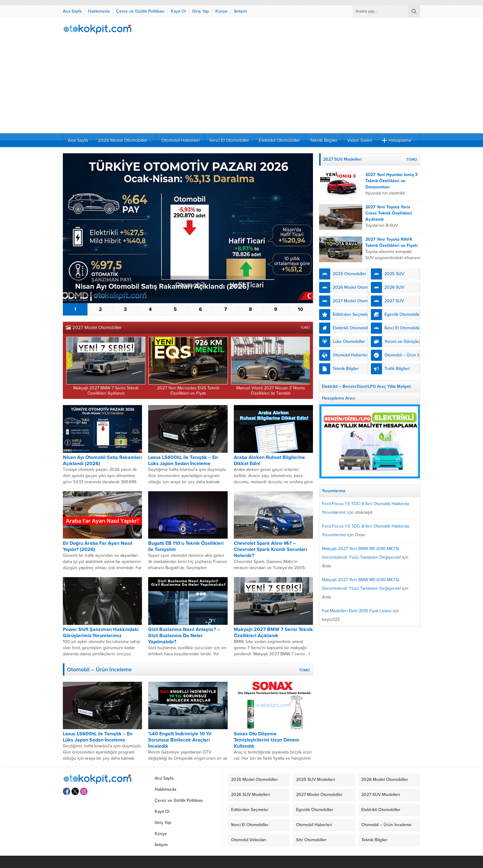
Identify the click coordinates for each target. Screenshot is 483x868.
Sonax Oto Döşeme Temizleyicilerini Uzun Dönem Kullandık (267, 740)
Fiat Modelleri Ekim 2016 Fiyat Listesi (357, 611)
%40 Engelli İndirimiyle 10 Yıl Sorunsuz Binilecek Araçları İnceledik (180, 740)
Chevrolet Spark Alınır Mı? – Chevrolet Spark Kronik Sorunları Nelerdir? (270, 549)
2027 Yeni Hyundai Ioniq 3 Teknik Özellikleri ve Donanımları (391, 181)
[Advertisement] (241, 87)
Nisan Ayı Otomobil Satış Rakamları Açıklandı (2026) (162, 286)
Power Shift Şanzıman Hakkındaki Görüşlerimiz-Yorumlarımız (101, 633)
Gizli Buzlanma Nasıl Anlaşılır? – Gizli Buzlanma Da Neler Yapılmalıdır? (184, 636)
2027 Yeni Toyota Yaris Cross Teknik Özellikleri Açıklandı (389, 213)
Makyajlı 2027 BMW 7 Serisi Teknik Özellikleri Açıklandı (106, 391)
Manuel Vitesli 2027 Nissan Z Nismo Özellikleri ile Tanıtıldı (271, 391)
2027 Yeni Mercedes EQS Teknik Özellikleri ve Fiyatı (188, 391)
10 (300, 309)
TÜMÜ (305, 328)
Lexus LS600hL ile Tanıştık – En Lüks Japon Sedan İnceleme (183, 460)
